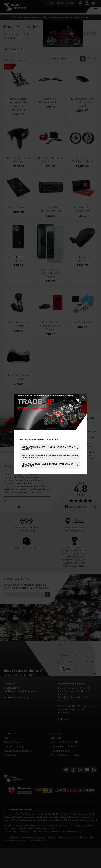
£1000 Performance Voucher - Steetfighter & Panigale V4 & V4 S (49, 456)
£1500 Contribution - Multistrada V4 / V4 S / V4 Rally (48, 448)
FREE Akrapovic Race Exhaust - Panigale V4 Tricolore (48, 465)
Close (83, 397)
